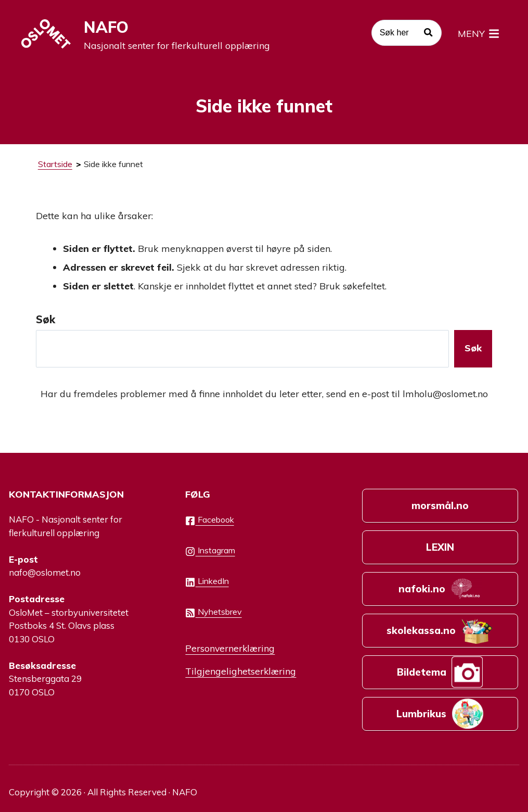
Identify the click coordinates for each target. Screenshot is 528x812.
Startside (55, 164)
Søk (46, 319)
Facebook (209, 520)
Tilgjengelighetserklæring (241, 671)
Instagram (210, 551)
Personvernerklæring (230, 648)
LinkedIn (207, 581)
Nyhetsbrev (213, 612)
